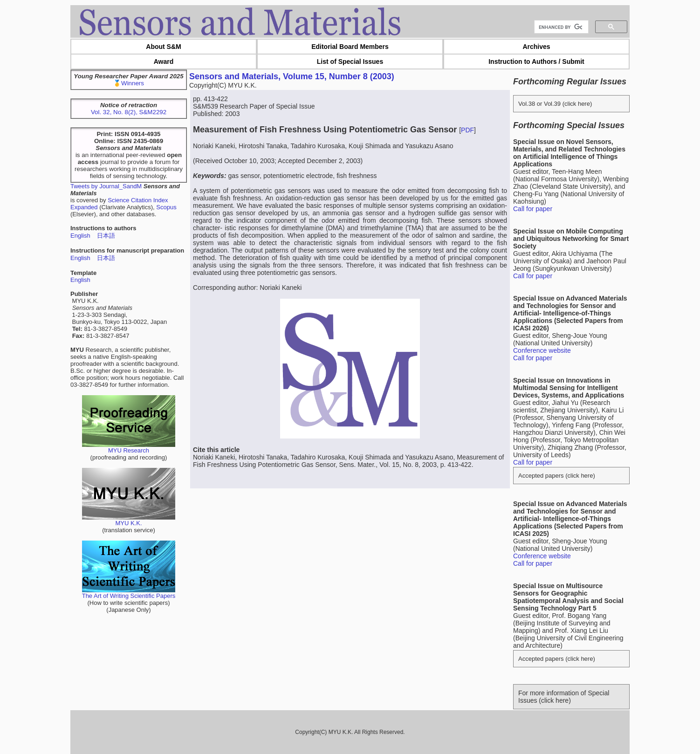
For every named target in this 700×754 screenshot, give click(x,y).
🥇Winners (129, 83)
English (80, 236)
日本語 (106, 236)
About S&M (163, 47)
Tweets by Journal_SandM (106, 186)
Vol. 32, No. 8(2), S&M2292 (129, 112)
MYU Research (129, 448)
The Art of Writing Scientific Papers (129, 593)
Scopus (166, 207)
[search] (560, 27)
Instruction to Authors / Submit (536, 62)
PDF (467, 130)
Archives (536, 47)
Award (164, 62)
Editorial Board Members (350, 47)
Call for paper (533, 209)
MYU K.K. (129, 520)
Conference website (542, 350)
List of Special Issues (350, 62)
